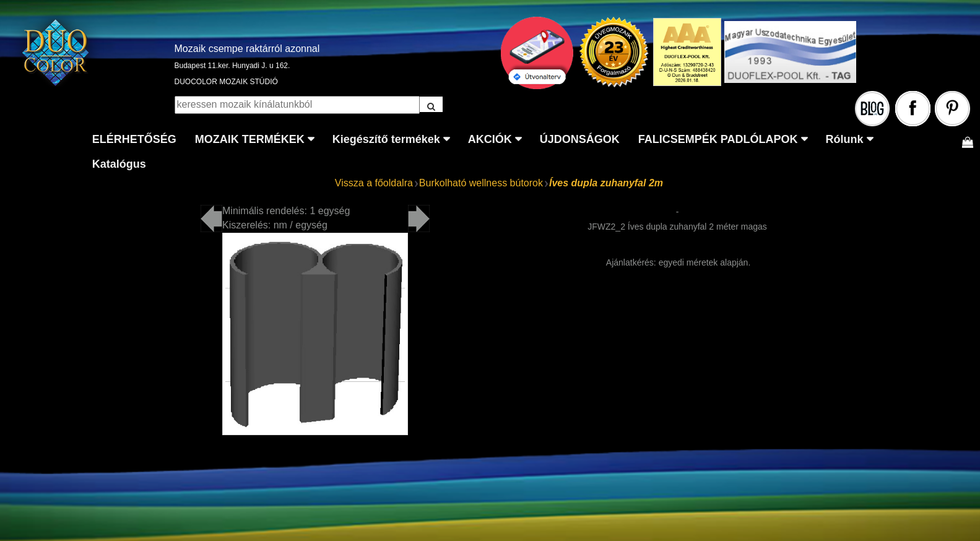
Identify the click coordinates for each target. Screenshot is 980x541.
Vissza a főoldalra (374, 183)
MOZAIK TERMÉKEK (250, 139)
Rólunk (845, 139)
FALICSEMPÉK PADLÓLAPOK (718, 139)
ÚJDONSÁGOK (580, 139)
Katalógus (119, 164)
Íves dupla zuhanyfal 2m (606, 183)
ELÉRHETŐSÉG (134, 139)
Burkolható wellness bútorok (481, 183)
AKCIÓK (490, 139)
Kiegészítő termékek (386, 139)
